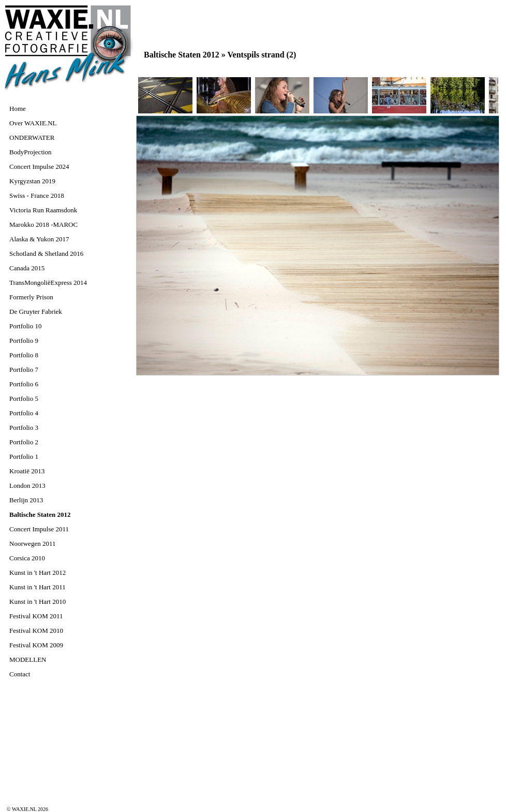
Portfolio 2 (24, 442)
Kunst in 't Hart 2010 (38, 601)
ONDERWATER (32, 137)
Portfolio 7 (24, 369)
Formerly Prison (31, 297)
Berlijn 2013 (26, 500)
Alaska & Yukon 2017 (39, 239)
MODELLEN (28, 659)
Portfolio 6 (24, 384)
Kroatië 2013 (27, 471)
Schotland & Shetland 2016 (46, 253)
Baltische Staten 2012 (40, 514)
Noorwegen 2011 (32, 543)
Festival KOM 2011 (36, 616)
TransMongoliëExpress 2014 (48, 282)
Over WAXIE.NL (33, 123)
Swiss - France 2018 (37, 195)
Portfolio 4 (24, 413)
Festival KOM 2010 (36, 630)
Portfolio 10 (25, 326)
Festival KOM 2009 (36, 645)
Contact (20, 674)
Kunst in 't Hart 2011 (38, 587)
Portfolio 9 (24, 340)
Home (18, 108)
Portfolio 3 (24, 427)
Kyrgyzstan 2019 (32, 181)
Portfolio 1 (24, 456)
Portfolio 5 (24, 398)
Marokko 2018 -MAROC (43, 224)
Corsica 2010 (27, 558)
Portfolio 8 (24, 355)
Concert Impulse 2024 (39, 166)
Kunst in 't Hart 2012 (38, 572)
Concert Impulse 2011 (39, 529)
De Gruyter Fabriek (36, 311)
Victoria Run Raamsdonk (43, 210)
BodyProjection (31, 152)
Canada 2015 (27, 268)
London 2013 (27, 485)
